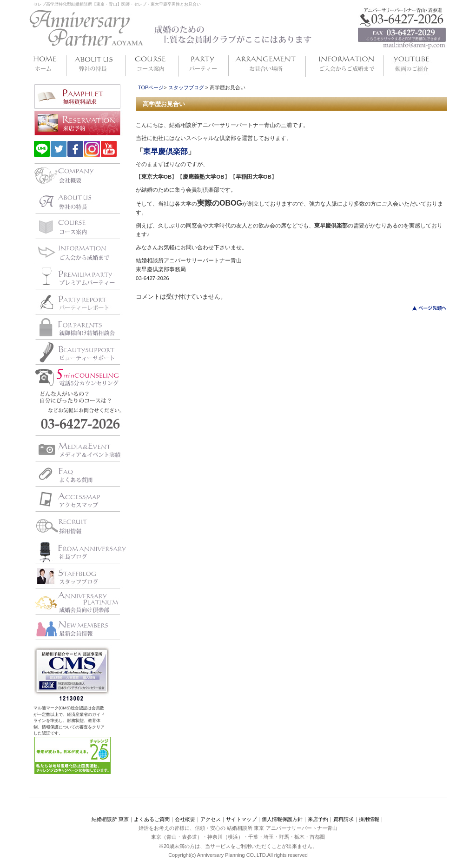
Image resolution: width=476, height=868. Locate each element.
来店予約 (318, 819)
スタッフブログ (186, 87)
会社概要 (185, 819)
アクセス (211, 819)
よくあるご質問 (152, 819)
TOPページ (151, 87)
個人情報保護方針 (282, 819)
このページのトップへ (424, 308)
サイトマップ (241, 819)
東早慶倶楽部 (165, 151)
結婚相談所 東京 (110, 819)
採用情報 (369, 819)
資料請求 (344, 819)
